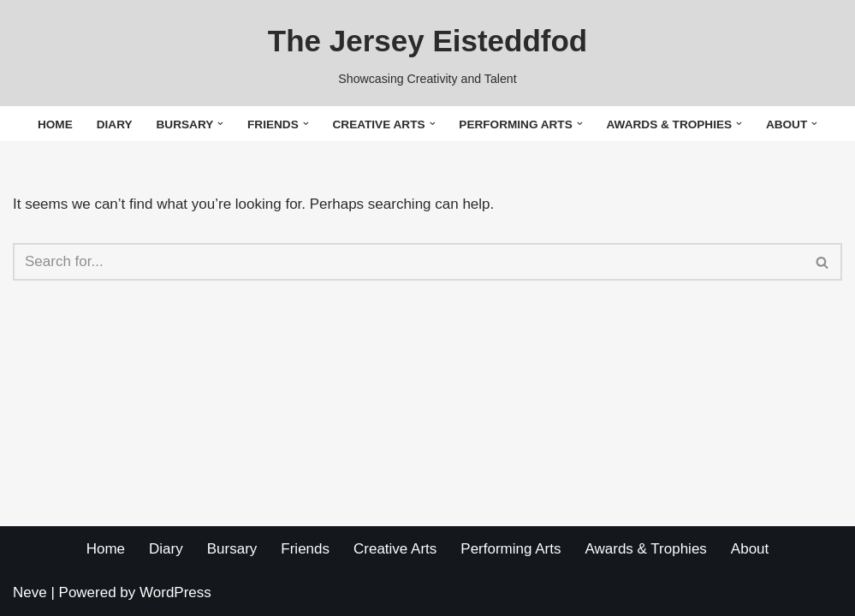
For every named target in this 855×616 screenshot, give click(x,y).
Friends (305, 549)
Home (55, 124)
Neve (30, 592)
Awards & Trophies (645, 549)
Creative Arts (395, 549)
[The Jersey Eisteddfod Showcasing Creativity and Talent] (427, 53)
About (750, 549)
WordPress (175, 592)
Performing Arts (511, 549)
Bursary (232, 549)
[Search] (408, 262)
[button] (220, 124)
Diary (115, 124)
